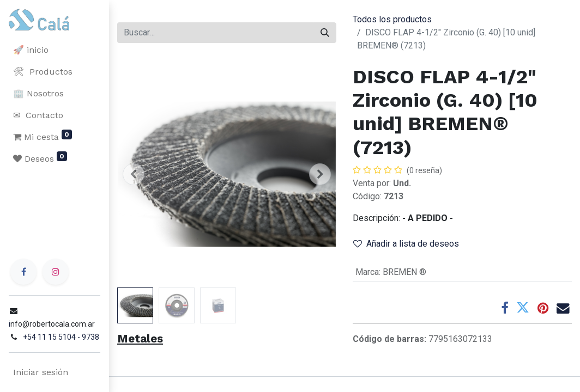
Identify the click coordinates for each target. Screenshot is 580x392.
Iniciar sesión (41, 372)
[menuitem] (55, 50)
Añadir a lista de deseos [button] (406, 244)
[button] (134, 174)
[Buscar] (325, 33)
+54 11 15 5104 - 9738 (61, 337)
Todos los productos (392, 19)
